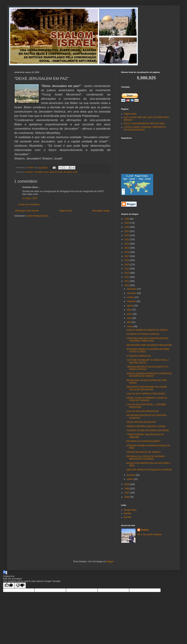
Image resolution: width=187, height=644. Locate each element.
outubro (131, 297)
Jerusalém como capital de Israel (48, 172)
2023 (127, 231)
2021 (127, 239)
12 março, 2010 (30, 198)
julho (130, 310)
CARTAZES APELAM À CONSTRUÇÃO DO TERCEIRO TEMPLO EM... (147, 340)
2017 (127, 256)
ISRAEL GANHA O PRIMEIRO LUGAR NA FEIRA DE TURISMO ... (147, 399)
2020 (127, 244)
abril (129, 322)
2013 (127, 273)
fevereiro (131, 475)
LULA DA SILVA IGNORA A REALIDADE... (146, 394)
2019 (127, 248)
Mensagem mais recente (27, 211)
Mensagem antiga (101, 211)
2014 (127, 269)
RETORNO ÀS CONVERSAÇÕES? (143, 441)
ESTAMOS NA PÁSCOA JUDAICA (143, 334)
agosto (130, 306)
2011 (127, 281)
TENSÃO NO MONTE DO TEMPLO (143, 452)
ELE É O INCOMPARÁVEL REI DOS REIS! (144, 124)
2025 (127, 223)
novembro (132, 293)
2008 (127, 489)
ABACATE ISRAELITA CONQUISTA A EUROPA (149, 470)
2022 (127, 235)
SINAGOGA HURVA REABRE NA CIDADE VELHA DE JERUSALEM (147, 388)
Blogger (110, 561)
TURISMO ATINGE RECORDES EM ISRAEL (148, 430)
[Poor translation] (20, 585)
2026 (127, 219)
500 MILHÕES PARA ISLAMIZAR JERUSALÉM (149, 345)
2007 (127, 493)
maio (130, 318)
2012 (127, 277)
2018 (127, 252)
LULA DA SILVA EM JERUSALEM (142, 411)
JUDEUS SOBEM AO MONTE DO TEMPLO (147, 330)
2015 (127, 265)
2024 (127, 227)
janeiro (130, 479)
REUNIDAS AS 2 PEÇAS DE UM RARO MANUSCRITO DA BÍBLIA (146, 458)
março (130, 326)
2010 (127, 285)
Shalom (145, 530)
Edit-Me (127, 513)
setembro (132, 301)
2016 (127, 260)
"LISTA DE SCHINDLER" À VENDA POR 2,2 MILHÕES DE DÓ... (148, 361)
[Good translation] (9, 585)
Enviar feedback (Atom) (37, 216)
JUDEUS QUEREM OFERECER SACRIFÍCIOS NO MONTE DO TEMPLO (149, 375)
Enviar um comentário (29, 204)
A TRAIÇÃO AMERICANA (139, 356)
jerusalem (29, 172)
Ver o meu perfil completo (149, 534)
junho (130, 314)
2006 (127, 497)
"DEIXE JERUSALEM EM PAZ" (141, 422)
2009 (127, 484)
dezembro (132, 289)
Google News (130, 510)
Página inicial (66, 211)
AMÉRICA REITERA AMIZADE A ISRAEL (146, 426)
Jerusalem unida (70, 172)
